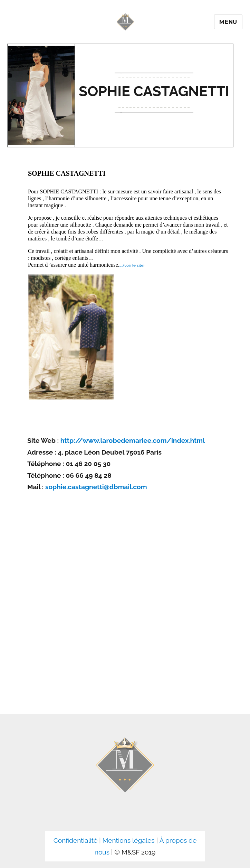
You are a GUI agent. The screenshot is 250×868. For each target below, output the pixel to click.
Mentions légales (129, 840)
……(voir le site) (132, 265)
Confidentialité (76, 840)
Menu (228, 22)
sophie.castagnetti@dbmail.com (96, 487)
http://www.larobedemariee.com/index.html (133, 440)
